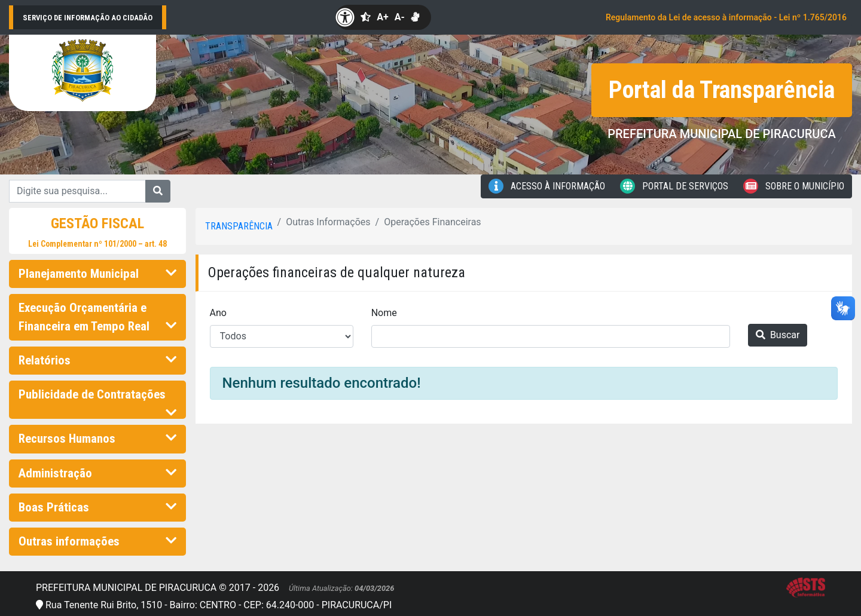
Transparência (239, 226)
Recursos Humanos (97, 439)
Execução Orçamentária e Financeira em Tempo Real (97, 317)
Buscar (778, 335)
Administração (97, 473)
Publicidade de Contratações (97, 398)
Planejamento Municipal (97, 274)
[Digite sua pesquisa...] (77, 191)
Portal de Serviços (674, 186)
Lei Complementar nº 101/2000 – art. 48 (97, 244)
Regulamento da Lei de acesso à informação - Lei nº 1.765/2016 (726, 17)
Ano (218, 313)
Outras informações (97, 541)
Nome (384, 313)
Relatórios (97, 360)
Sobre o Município (794, 186)
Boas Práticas (97, 507)
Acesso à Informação (547, 186)
